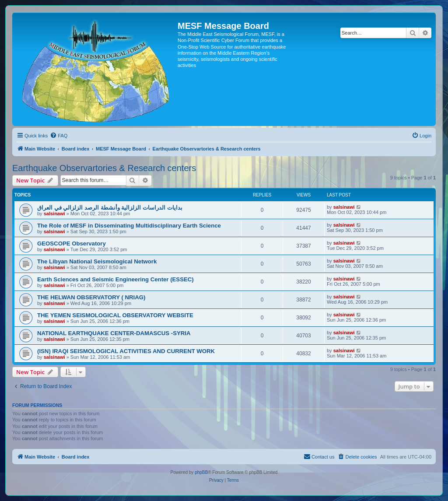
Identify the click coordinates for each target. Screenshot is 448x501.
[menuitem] (59, 136)
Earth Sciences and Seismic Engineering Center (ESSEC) (115, 279)
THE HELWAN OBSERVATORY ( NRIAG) (91, 297)
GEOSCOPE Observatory (72, 243)
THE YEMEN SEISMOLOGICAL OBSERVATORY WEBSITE (115, 315)
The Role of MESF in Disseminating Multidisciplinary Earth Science (129, 226)
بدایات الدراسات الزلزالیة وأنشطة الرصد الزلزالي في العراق (110, 208)
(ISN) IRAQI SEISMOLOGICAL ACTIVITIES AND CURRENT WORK (126, 351)
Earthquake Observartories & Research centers (104, 168)
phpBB (201, 472)
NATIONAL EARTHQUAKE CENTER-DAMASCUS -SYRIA (114, 333)
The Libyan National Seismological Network (97, 261)
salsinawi (54, 214)
